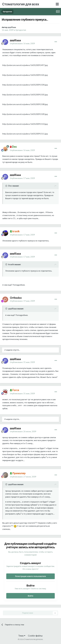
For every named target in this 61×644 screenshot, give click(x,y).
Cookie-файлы (35, 636)
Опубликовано (22, 43)
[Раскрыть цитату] (7, 186)
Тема (22, 636)
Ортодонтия (21, 30)
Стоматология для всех (21, 4)
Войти (30, 596)
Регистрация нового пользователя (31, 576)
